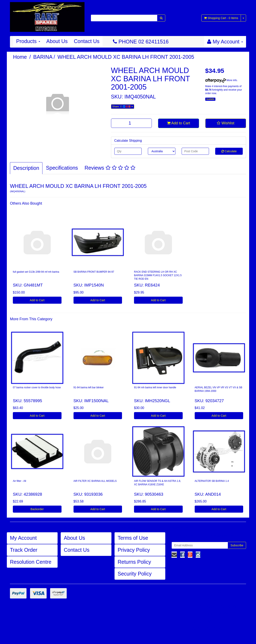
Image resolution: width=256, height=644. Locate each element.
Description (26, 168)
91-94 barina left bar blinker (89, 387)
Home (20, 57)
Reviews (110, 168)
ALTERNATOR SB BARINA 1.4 (212, 481)
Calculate (229, 151)
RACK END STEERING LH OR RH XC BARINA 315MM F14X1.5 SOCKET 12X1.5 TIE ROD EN (158, 275)
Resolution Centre (31, 562)
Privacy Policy (134, 550)
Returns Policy (134, 562)
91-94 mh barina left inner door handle (155, 387)
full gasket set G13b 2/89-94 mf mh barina (36, 272)
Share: (123, 107)
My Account (23, 538)
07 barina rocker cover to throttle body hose (37, 387)
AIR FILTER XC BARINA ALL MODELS (95, 481)
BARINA (43, 57)
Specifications (62, 168)
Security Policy (135, 574)
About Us (57, 41)
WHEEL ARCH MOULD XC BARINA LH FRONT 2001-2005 (126, 57)
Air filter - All (19, 481)
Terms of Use (133, 538)
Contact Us (87, 41)
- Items (221, 18)
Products (28, 41)
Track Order (24, 550)
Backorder (37, 509)
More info (221, 80)
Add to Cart (179, 123)
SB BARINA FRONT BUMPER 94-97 (94, 272)
